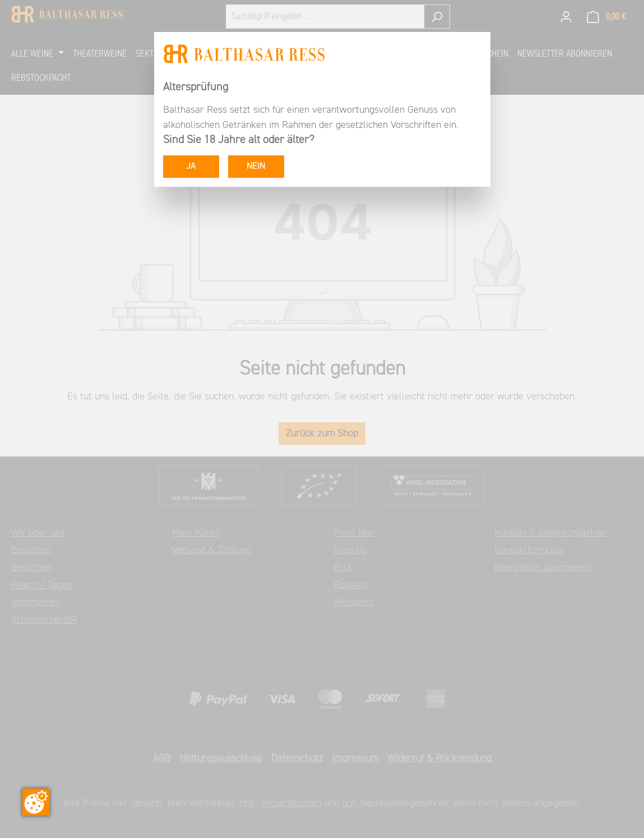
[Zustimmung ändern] (36, 802)
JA (191, 167)
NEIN (256, 167)
